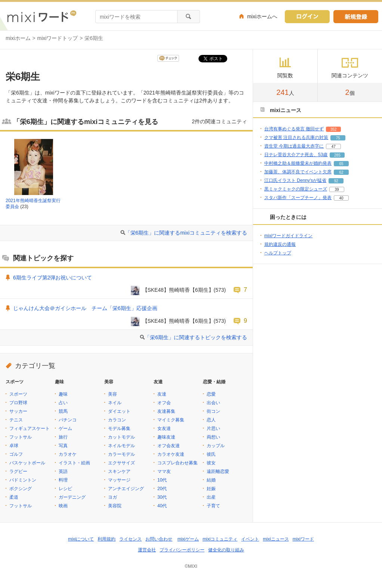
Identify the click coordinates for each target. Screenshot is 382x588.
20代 (162, 489)
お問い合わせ (159, 539)
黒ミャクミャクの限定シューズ (296, 189)
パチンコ (68, 420)
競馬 (63, 411)
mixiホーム (18, 38)
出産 (211, 497)
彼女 (211, 463)
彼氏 (211, 454)
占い (63, 403)
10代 (162, 480)
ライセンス (130, 539)
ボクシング (21, 489)
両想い (213, 437)
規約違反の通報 (280, 244)
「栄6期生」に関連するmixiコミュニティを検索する (186, 233)
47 (334, 147)
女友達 (164, 428)
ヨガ (113, 497)
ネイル (115, 403)
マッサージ (119, 480)
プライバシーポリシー (182, 550)
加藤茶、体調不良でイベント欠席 (298, 172)
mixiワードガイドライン (288, 236)
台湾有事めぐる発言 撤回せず (294, 129)
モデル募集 (119, 428)
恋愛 (211, 394)
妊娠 (211, 489)
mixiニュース (276, 539)
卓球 (14, 446)
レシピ (65, 489)
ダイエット (119, 411)
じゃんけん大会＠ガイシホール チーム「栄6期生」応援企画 (85, 308)
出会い (213, 403)
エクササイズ (121, 463)
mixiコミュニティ (220, 539)
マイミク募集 (171, 420)
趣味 (63, 394)
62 (341, 172)
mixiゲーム (188, 539)
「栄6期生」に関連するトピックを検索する (196, 337)
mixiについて (81, 539)
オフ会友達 (169, 446)
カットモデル (121, 437)
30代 (162, 497)
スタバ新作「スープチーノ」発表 (298, 198)
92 (336, 181)
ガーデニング (72, 497)
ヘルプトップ (278, 253)
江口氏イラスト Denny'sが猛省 (295, 180)
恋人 (211, 420)
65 (341, 164)
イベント (250, 539)
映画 (63, 506)
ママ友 (164, 471)
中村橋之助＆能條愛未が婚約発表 (298, 163)
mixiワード (303, 539)
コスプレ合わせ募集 (178, 463)
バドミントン (23, 480)
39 (337, 190)
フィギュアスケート (30, 428)
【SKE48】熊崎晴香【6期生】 (178, 290)
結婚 (211, 480)
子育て (213, 506)
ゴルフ (16, 454)
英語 (63, 471)
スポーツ (18, 394)
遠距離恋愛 (218, 471)
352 (334, 129)
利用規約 (107, 539)
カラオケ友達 (171, 454)
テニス (16, 420)
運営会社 (147, 550)
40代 (162, 506)
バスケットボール (27, 463)
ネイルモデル (121, 446)
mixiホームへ (262, 16)
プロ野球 (18, 403)
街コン (213, 411)
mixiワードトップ (58, 38)
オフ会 (164, 403)
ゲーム (65, 428)
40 (341, 198)
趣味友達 (166, 437)
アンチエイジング (126, 489)
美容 (113, 394)
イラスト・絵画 (74, 463)
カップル (216, 446)
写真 (63, 446)
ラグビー (18, 471)
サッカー (18, 411)
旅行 (63, 437)
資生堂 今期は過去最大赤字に (294, 146)
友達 (162, 394)
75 (338, 138)
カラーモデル (121, 454)
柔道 (14, 497)
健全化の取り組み (226, 550)
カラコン (117, 420)
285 (337, 155)
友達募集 (166, 411)
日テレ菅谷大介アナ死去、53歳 (296, 155)
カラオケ (68, 454)
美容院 (115, 506)
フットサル (21, 437)
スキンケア (119, 471)
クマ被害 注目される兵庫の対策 (296, 137)
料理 (63, 480)
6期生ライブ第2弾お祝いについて (53, 278)
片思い (213, 428)
